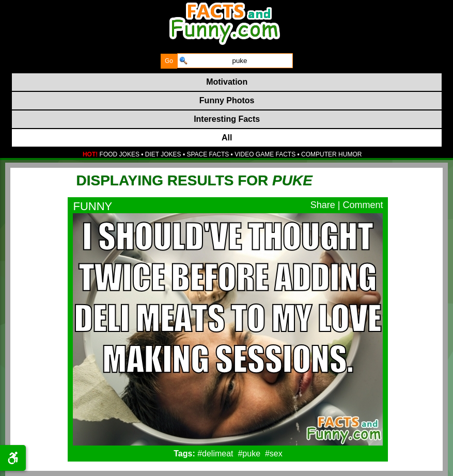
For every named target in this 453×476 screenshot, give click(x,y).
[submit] (169, 61)
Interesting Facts (227, 119)
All (227, 138)
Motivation (227, 82)
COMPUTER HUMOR (331, 154)
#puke (249, 454)
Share (323, 205)
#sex (274, 454)
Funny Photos (227, 100)
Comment (363, 205)
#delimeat (215, 454)
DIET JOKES (163, 154)
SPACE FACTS (208, 154)
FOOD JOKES (120, 154)
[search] (235, 61)
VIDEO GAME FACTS (265, 154)
